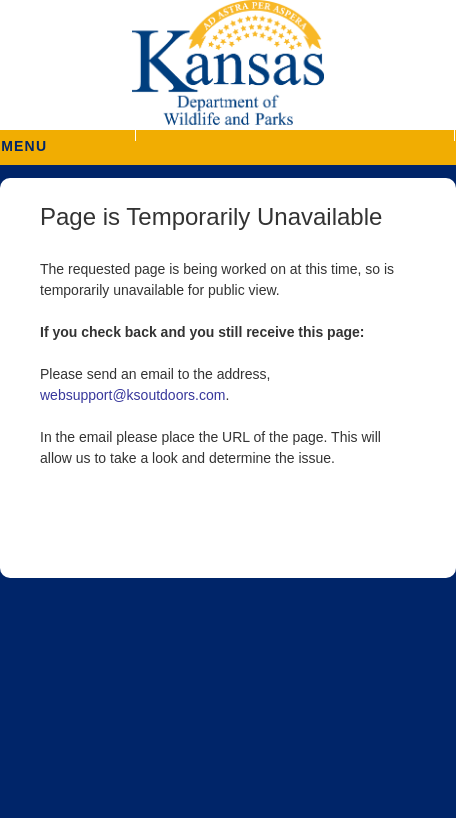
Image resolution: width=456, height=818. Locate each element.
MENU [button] (24, 139)
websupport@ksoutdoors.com (132, 395)
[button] (294, 135)
